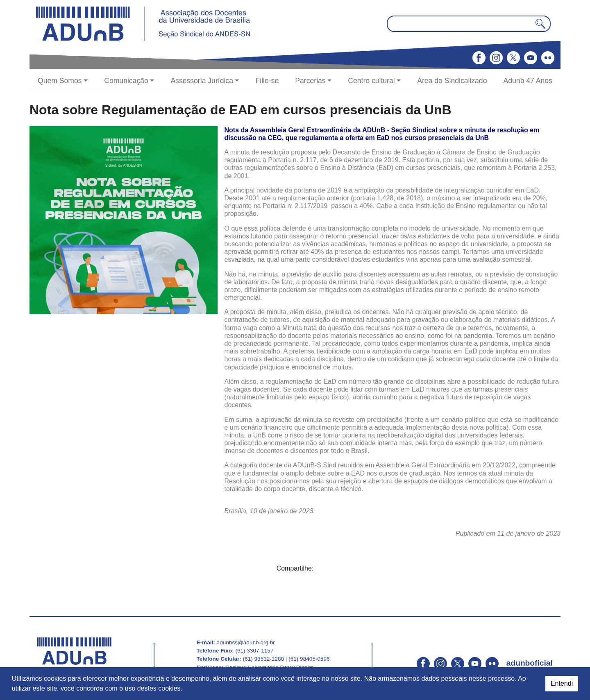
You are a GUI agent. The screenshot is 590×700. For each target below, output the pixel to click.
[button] (185, 689)
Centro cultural (371, 81)
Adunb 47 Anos (528, 81)
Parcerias (310, 81)
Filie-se (267, 81)
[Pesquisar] (540, 24)
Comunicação (126, 81)
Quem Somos (60, 81)
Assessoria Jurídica (202, 81)
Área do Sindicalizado (452, 81)
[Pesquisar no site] (469, 24)
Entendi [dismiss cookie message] (562, 683)
